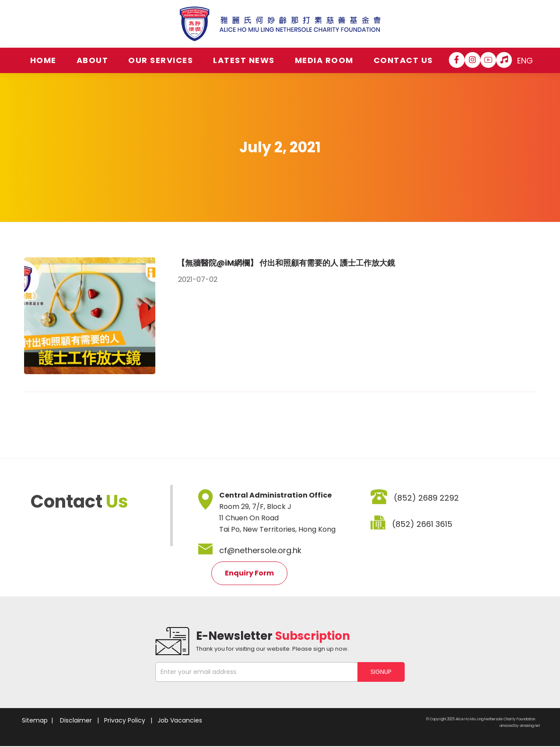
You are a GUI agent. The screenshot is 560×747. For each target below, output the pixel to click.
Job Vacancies (180, 720)
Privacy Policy (125, 720)
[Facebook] (457, 60)
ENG (525, 61)
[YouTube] (488, 60)
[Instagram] (472, 60)
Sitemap (35, 720)
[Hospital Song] (504, 60)
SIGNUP (381, 672)
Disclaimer (76, 720)
